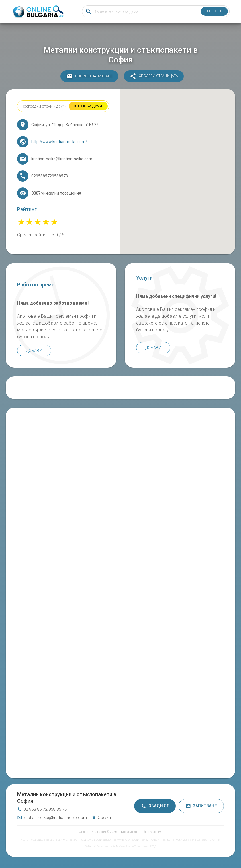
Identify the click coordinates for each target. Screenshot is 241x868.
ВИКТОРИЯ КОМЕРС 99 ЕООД (120, 840)
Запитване (201, 806)
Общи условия (152, 832)
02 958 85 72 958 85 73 (42, 809)
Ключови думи (88, 106)
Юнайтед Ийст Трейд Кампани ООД (81, 840)
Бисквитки (129, 832)
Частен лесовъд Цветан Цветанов (41, 840)
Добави (34, 351)
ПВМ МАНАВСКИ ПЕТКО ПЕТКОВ (160, 840)
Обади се (155, 806)
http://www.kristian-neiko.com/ (59, 142)
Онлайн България (92, 832)
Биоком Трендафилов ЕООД (141, 847)
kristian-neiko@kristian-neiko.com (52, 818)
